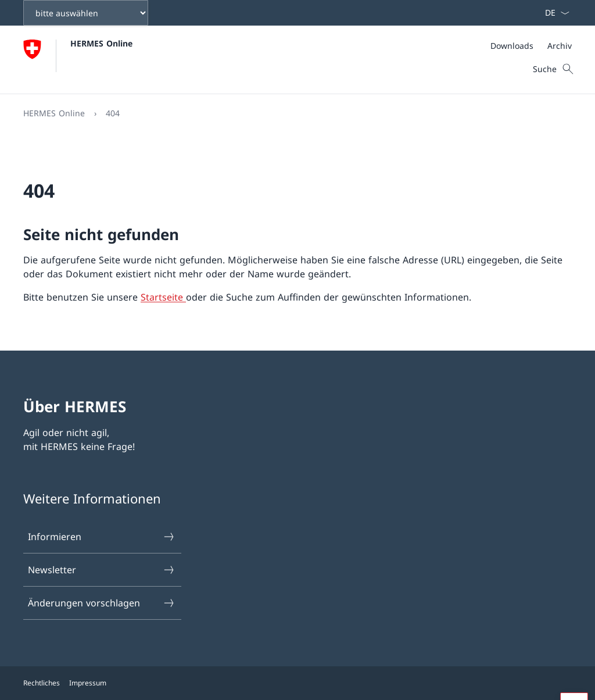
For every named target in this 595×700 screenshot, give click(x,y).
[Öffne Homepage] (78, 60)
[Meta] (531, 46)
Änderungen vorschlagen (102, 603)
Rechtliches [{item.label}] (42, 683)
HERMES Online (101, 43)
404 (113, 113)
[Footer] (297, 683)
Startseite (163, 297)
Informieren (102, 537)
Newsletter (102, 570)
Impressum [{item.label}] (88, 683)
